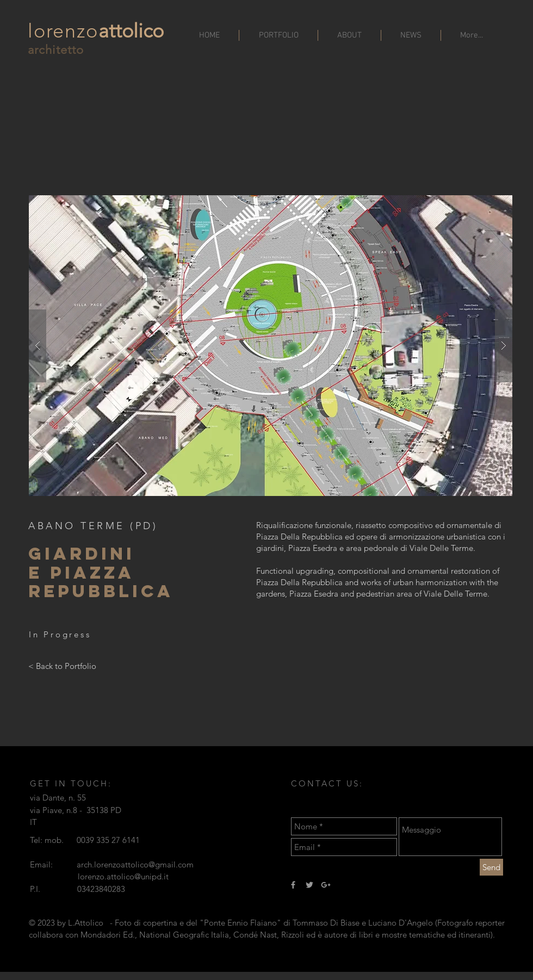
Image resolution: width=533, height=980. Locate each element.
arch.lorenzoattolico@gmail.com (135, 864)
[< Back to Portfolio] (62, 666)
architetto (56, 50)
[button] (271, 346)
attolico (131, 31)
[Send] (491, 867)
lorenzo (63, 31)
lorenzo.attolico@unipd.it (123, 876)
